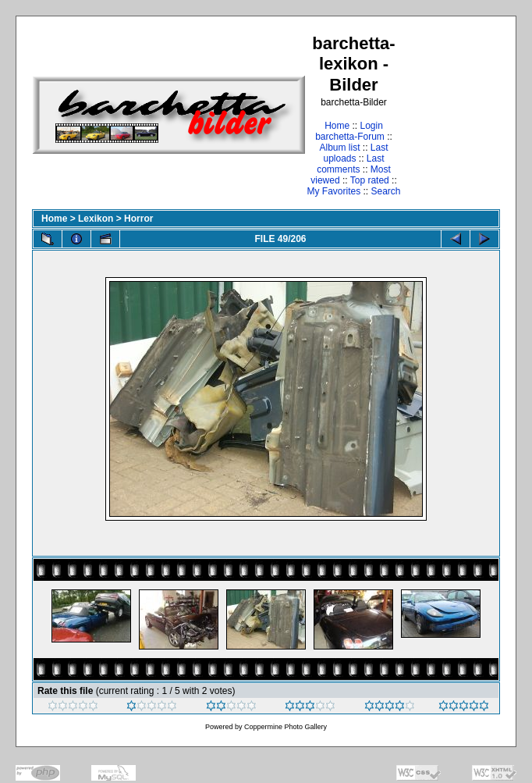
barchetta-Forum (350, 137)
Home (337, 126)
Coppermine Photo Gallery (286, 727)
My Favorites (333, 191)
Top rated (370, 180)
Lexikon (96, 219)
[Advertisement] (451, 114)
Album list (339, 148)
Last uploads (355, 153)
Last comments (350, 164)
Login (371, 126)
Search (386, 191)
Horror (138, 219)
